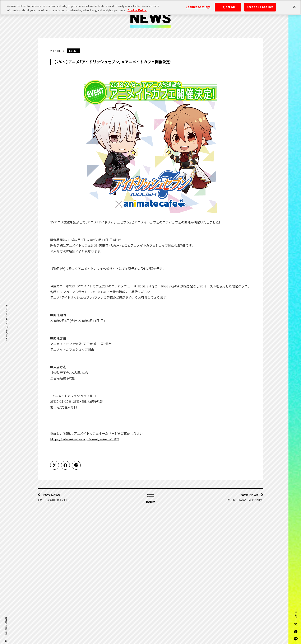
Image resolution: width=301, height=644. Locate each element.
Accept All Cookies (260, 4)
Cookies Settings (198, 4)
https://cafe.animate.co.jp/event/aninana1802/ (85, 439)
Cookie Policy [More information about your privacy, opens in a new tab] (137, 8)
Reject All (228, 4)
